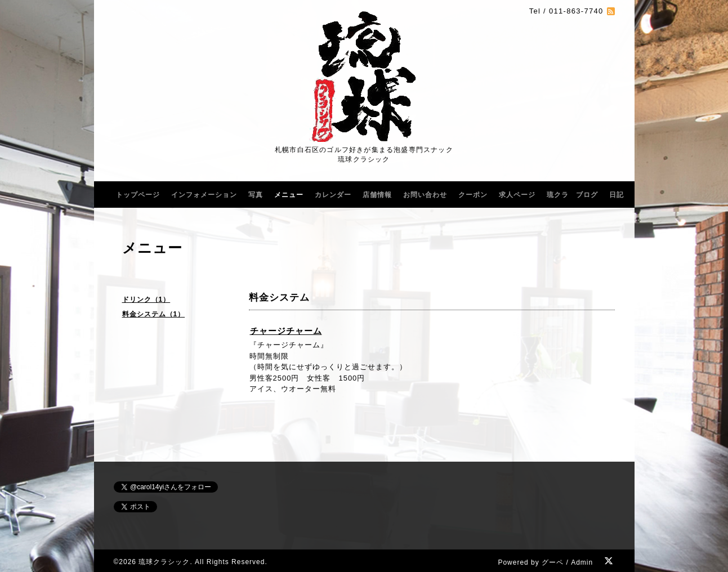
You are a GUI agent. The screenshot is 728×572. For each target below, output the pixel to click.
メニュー (289, 195)
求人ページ (517, 195)
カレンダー (333, 195)
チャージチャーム (286, 331)
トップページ (138, 195)
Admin (582, 562)
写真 (256, 195)
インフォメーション (204, 195)
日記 (617, 195)
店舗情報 (377, 195)
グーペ (553, 562)
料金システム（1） (154, 314)
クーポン (473, 195)
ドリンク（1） (146, 300)
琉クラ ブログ (572, 195)
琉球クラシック (164, 562)
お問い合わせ (425, 195)
